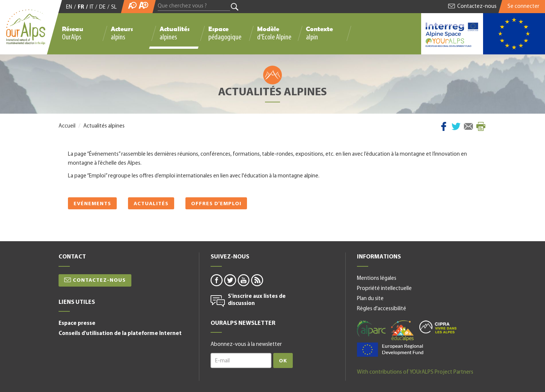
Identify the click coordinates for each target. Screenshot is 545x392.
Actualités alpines (175, 33)
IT (92, 7)
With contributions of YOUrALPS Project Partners (415, 372)
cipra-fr (438, 327)
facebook (216, 280)
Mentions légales (377, 279)
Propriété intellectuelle (384, 289)
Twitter (456, 126)
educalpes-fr (402, 331)
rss (257, 280)
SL (114, 7)
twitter (230, 280)
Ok (283, 361)
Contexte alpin (319, 33)
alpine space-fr (390, 350)
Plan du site (370, 299)
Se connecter (523, 7)
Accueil (67, 126)
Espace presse (77, 324)
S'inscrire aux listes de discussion (257, 300)
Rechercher (235, 7)
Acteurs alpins (122, 33)
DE (102, 7)
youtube (243, 280)
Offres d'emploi (216, 204)
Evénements (92, 204)
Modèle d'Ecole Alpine (274, 33)
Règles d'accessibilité (382, 309)
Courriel (468, 126)
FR (81, 7)
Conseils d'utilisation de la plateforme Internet (120, 334)
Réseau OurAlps (73, 33)
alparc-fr (371, 329)
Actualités (151, 204)
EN (69, 7)
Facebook (444, 126)
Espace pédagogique (225, 33)
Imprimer (481, 126)
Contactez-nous (477, 7)
